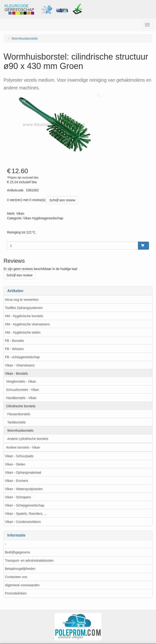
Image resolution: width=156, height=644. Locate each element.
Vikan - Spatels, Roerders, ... (26, 514)
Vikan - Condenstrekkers (23, 522)
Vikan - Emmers (17, 481)
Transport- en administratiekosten (29, 560)
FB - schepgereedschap (22, 357)
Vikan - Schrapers (18, 497)
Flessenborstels (19, 414)
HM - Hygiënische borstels (24, 316)
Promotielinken (16, 593)
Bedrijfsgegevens (17, 552)
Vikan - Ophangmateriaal (23, 473)
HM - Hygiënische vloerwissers (27, 324)
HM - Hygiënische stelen (23, 332)
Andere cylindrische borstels (28, 439)
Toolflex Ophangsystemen (24, 308)
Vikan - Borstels (16, 373)
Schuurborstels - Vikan (23, 390)
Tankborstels (17, 422)
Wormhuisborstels (20, 431)
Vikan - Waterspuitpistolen (24, 489)
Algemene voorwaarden (22, 585)
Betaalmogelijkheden (20, 569)
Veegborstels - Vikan (21, 381)
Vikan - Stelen (15, 464)
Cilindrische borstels (21, 406)
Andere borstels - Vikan (23, 447)
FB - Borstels (14, 341)
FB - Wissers (14, 349)
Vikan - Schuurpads (19, 456)
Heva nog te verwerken (22, 300)
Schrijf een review (62, 200)
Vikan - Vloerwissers (20, 365)
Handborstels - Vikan (21, 398)
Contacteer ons (16, 577)
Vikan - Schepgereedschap (25, 505)
